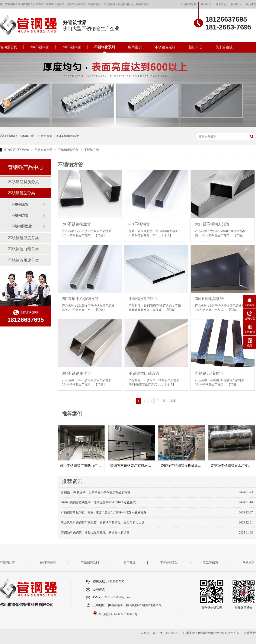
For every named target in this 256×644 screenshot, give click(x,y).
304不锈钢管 (40, 47)
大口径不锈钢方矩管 (212, 224)
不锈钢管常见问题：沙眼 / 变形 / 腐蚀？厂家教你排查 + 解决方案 (104, 512)
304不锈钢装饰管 (68, 136)
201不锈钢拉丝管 (76, 224)
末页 (173, 401)
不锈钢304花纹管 (209, 373)
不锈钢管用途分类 (23, 260)
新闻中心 (195, 47)
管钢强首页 (9, 47)
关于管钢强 (224, 47)
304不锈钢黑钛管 (209, 299)
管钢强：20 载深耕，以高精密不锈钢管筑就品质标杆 (96, 492)
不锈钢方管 (26, 136)
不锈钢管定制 (189, 4)
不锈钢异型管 (22, 226)
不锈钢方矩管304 (143, 299)
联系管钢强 (210, 563)
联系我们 (221, 4)
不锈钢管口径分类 (23, 249)
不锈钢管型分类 (69, 150)
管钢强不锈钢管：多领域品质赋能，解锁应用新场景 (95, 533)
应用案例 (135, 47)
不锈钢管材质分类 (23, 182)
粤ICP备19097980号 (165, 633)
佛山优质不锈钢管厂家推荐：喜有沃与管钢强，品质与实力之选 (103, 523)
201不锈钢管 (72, 47)
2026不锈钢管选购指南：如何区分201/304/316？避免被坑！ (100, 502)
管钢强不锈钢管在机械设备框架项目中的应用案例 (198, 466)
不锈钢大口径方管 (144, 373)
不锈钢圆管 (45, 136)
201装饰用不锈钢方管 (80, 299)
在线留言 (206, 4)
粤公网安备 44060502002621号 (115, 614)
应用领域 (129, 563)
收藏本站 (236, 4)
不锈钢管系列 (105, 47)
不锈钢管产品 (44, 150)
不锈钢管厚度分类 (23, 238)
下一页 (161, 401)
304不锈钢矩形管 (76, 373)
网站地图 (251, 4)
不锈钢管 (24, 150)
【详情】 (100, 235)
